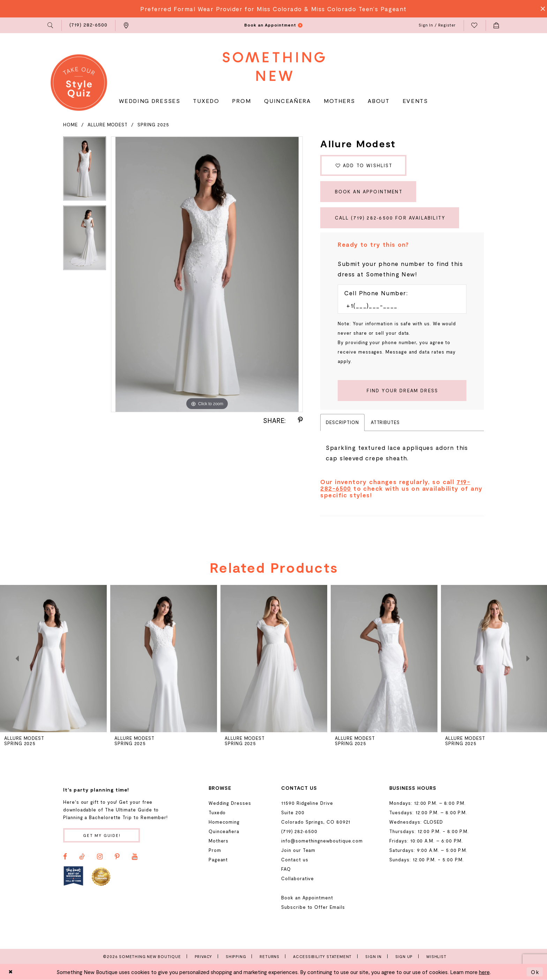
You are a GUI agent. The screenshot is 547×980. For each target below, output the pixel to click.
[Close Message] (541, 9)
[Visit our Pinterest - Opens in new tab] (117, 857)
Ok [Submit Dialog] (535, 972)
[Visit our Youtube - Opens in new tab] (135, 857)
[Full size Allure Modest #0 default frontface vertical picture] (207, 274)
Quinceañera (224, 831)
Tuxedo (217, 812)
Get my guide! (102, 835)
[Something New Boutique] (274, 66)
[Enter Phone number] (399, 305)
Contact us (295, 860)
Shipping (236, 956)
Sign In (373, 956)
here (484, 972)
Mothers (219, 841)
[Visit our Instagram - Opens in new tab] (100, 857)
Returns (269, 956)
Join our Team (298, 850)
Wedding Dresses (230, 803)
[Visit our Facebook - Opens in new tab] (65, 857)
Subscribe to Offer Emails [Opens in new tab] (313, 907)
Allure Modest (108, 125)
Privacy (204, 956)
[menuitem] (51, 25)
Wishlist (436, 956)
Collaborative (298, 878)
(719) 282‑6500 (299, 831)
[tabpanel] (85, 171)
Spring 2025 (153, 125)
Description (342, 422)
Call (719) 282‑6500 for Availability (390, 218)
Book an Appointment (369, 192)
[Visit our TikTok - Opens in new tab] (82, 857)
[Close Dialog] (11, 972)
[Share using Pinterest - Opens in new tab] (300, 420)
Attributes (385, 422)
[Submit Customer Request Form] (402, 391)
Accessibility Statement (322, 956)
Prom (215, 850)
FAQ (286, 869)
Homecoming (224, 822)
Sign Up (404, 956)
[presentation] (53, 659)
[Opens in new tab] (73, 876)
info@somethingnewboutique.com (322, 841)
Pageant (218, 860)
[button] (51, 25)
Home (70, 125)
